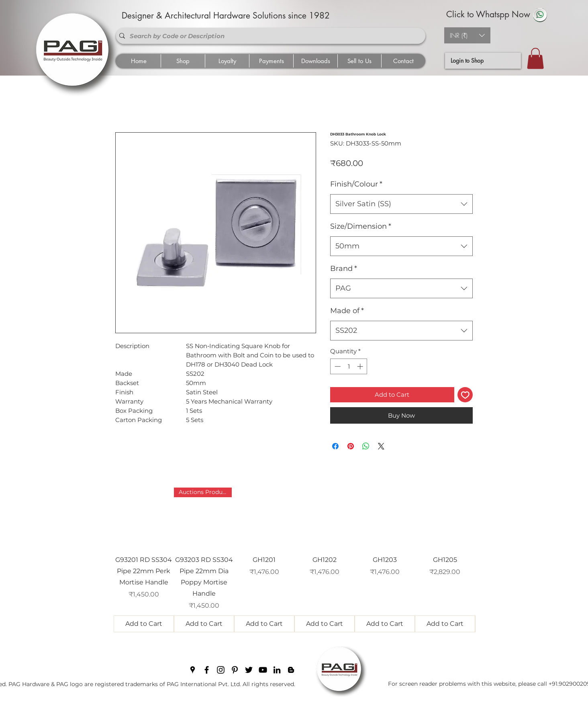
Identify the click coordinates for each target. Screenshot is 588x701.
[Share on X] (381, 446)
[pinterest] (235, 670)
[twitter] (249, 670)
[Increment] (361, 366)
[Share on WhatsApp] (366, 446)
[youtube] (263, 670)
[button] (467, 35)
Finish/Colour (356, 184)
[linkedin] (277, 670)
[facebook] (207, 670)
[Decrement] (337, 366)
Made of (347, 311)
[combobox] (401, 204)
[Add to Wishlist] (465, 395)
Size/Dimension (361, 226)
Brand (344, 269)
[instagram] (221, 670)
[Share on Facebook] (335, 446)
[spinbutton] (349, 366)
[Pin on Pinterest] (351, 446)
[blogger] (291, 670)
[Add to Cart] (144, 624)
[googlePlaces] (193, 670)
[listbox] (467, 35)
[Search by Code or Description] (269, 36)
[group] (294, 560)
